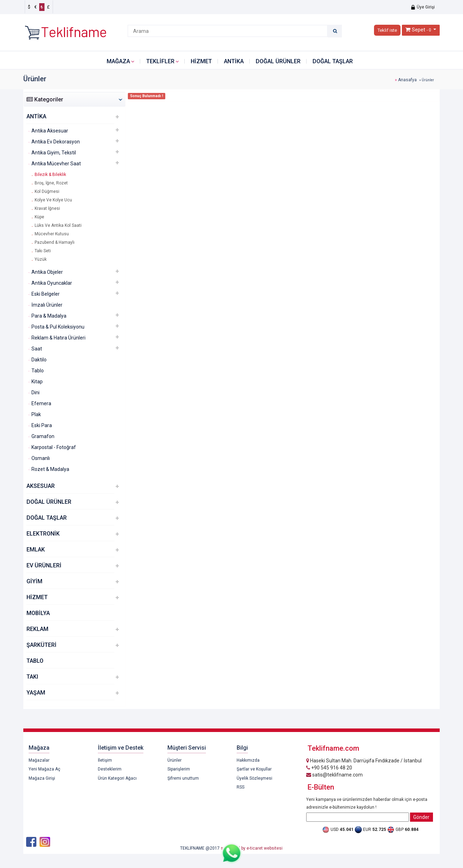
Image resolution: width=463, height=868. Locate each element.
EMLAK (36, 550)
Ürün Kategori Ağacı (117, 778)
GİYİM (34, 581)
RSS (241, 787)
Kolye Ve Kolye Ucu (53, 200)
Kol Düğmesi (47, 191)
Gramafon (43, 436)
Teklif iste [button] (387, 30)
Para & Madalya (49, 316)
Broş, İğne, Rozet (51, 183)
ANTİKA (234, 61)
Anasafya (407, 80)
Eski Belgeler (46, 294)
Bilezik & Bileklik (50, 175)
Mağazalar (39, 760)
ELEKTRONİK (43, 534)
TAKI (32, 677)
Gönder (421, 817)
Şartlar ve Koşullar (254, 769)
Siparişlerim (179, 769)
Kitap (37, 382)
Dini (35, 392)
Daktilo (39, 360)
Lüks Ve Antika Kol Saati (58, 225)
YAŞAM (36, 693)
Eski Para (42, 425)
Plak (36, 414)
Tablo (38, 371)
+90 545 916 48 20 (329, 768)
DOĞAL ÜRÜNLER (278, 61)
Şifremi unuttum (183, 778)
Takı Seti (43, 251)
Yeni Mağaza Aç (44, 769)
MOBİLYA (38, 613)
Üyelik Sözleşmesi (254, 778)
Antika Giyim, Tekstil (54, 153)
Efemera (41, 403)
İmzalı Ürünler (47, 305)
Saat (37, 349)
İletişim (105, 760)
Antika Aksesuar (50, 131)
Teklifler (160, 61)
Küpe (39, 217)
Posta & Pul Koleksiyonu (58, 327)
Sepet (419, 30)
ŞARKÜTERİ (41, 645)
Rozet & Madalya (50, 469)
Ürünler (174, 760)
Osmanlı (41, 458)
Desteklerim (110, 769)
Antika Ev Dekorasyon (56, 142)
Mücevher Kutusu (52, 234)
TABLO (35, 661)
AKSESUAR (41, 486)
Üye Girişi (423, 7)
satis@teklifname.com (334, 775)
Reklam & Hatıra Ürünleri (58, 338)
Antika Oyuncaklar (52, 283)
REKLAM (37, 629)
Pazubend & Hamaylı (55, 242)
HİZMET (201, 61)
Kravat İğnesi (47, 208)
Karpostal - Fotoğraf (54, 447)
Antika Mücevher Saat (56, 164)
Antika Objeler (47, 272)
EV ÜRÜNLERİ (44, 565)
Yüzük (41, 259)
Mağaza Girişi (42, 778)
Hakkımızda (248, 760)
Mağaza (118, 61)
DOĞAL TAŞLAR (333, 61)
